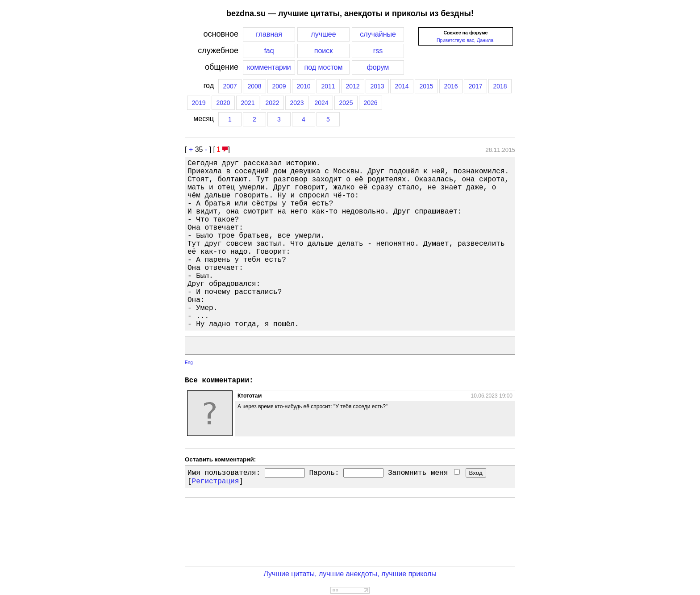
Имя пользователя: (224, 473)
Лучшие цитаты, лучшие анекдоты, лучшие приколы (350, 574)
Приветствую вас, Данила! (466, 40)
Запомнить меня (424, 473)
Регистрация (216, 482)
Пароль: (324, 473)
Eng (189, 362)
